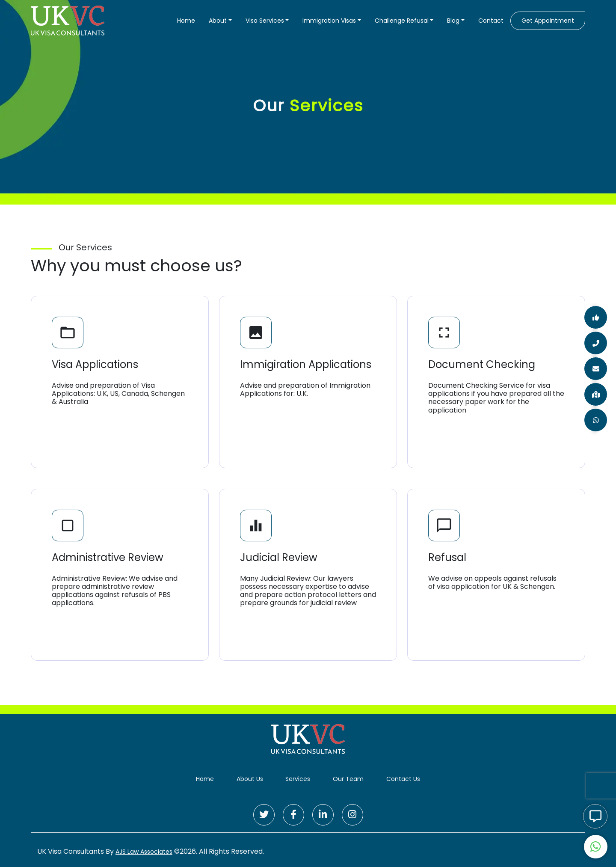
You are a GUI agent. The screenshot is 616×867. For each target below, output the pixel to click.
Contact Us (403, 779)
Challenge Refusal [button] (402, 21)
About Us (250, 779)
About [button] (218, 21)
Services (298, 779)
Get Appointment (548, 21)
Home (186, 21)
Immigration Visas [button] (329, 21)
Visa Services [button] (265, 21)
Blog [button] (453, 21)
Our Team (348, 779)
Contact (491, 21)
